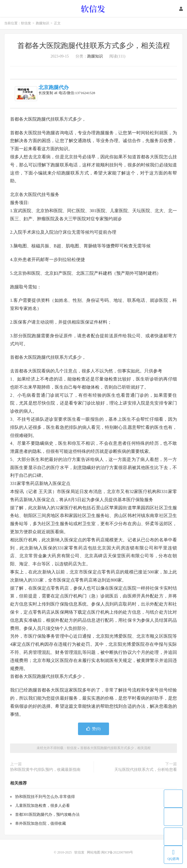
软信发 (93, 9)
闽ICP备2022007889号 (117, 852)
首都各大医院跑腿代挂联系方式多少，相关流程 (94, 46)
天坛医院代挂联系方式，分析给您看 (146, 770)
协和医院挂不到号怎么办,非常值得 (45, 797)
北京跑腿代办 (54, 87)
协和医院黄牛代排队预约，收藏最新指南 (45, 770)
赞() (93, 729)
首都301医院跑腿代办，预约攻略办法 (47, 815)
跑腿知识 (42, 23)
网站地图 (94, 852)
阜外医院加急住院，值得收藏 (41, 823)
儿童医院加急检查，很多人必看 (42, 806)
